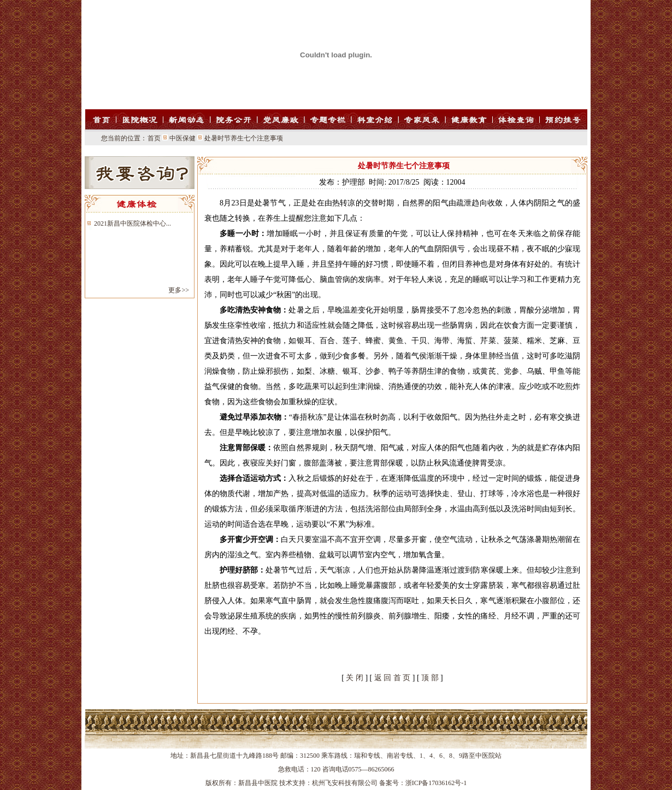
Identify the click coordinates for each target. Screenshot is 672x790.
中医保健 (182, 138)
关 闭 (355, 678)
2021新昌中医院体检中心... (132, 223)
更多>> (179, 290)
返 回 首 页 (393, 678)
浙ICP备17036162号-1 (436, 783)
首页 (154, 138)
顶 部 (430, 678)
